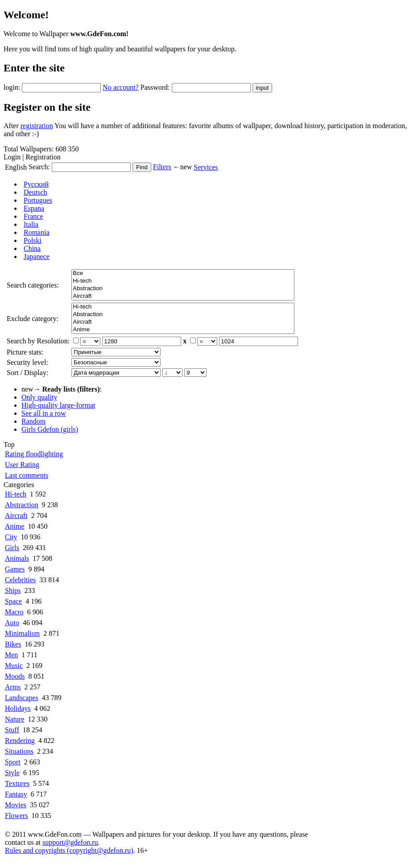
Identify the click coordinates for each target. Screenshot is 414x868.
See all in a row (44, 413)
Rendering (20, 741)
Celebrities (20, 580)
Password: (155, 87)
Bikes (13, 644)
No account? (120, 87)
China (32, 248)
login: (12, 87)
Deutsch (35, 192)
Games (15, 569)
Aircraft (183, 296)
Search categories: (33, 285)
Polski (33, 240)
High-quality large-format (58, 405)
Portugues (38, 200)
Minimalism (22, 633)
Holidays (18, 708)
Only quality (39, 397)
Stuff (12, 730)
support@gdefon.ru (70, 842)
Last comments (27, 475)
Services (206, 167)
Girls (12, 548)
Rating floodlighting (34, 454)
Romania (37, 232)
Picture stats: (25, 352)
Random (33, 421)
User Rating (22, 465)
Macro (14, 612)
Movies (16, 805)
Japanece (37, 257)
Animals (17, 558)
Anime (183, 330)
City (11, 537)
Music (14, 666)
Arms (13, 687)
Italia (31, 224)
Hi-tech (183, 281)
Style (12, 773)
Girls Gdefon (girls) (50, 429)
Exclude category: (33, 319)
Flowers (17, 816)
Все (183, 273)
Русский (36, 184)
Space (13, 601)
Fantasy (16, 794)
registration (37, 126)
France (33, 216)
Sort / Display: (27, 373)
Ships (13, 590)
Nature (15, 719)
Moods (15, 676)
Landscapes (22, 698)
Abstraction (183, 289)
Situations (19, 751)
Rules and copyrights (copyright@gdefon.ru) (69, 850)
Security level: (27, 362)
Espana (34, 208)
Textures (17, 783)
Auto (12, 623)
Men (11, 655)
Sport (13, 762)
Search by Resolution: (38, 341)
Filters (162, 167)
